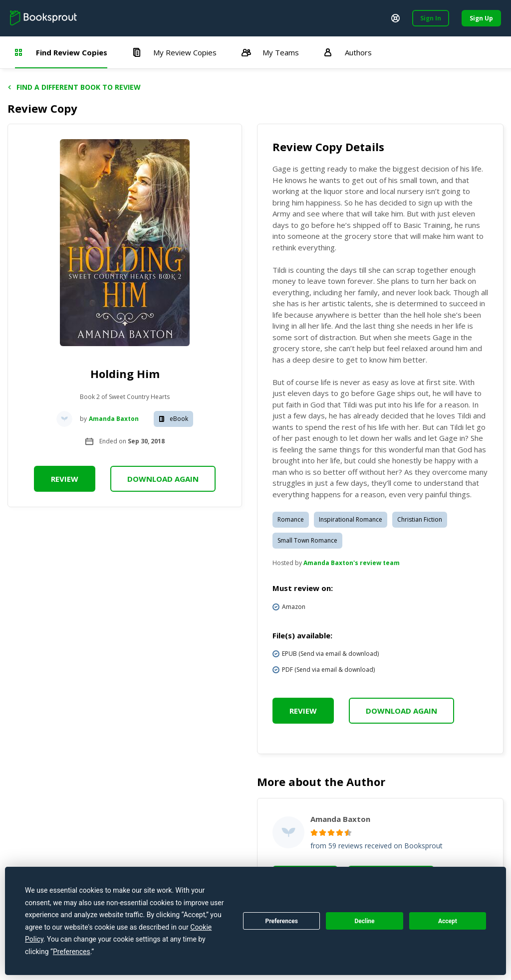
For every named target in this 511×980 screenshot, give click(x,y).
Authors (348, 52)
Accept (448, 921)
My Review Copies (174, 52)
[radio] (314, 833)
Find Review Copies (61, 52)
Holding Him (125, 374)
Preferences (281, 921)
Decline (364, 921)
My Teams (270, 52)
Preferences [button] (72, 952)
